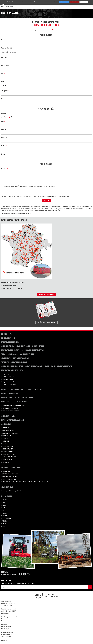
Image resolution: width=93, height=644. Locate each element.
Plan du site (4, 640)
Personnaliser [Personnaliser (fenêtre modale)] (84, 2)
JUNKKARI (5, 513)
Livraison (4, 621)
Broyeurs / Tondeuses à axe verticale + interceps (21, 390)
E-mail (3, 154)
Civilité (4, 114)
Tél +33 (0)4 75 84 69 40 (46, 294)
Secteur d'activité (7, 48)
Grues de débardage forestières (11, 411)
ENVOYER (47, 200)
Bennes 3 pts (6, 334)
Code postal (5, 65)
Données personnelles (7, 633)
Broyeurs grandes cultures (9, 384)
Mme (4, 117)
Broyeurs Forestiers (10, 394)
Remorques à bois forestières (10, 408)
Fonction (4, 138)
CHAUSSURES (6, 471)
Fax (2, 99)
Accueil (3, 7)
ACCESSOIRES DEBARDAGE (10, 433)
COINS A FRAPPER (8, 449)
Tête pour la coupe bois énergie (14, 362)
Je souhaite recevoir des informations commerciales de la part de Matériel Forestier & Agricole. (28, 186)
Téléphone (5, 91)
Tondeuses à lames (8, 379)
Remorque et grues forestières (14, 402)
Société (4, 40)
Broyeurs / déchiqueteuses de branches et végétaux (23, 350)
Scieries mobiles (8, 416)
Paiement (4, 619)
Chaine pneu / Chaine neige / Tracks (12, 491)
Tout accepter (64, 2)
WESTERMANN (7, 518)
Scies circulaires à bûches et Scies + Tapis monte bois (23, 346)
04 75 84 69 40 (8, 605)
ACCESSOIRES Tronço (8, 446)
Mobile (4, 146)
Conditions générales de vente (9, 617)
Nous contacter (5, 613)
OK (90, 587)
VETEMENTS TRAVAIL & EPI (10, 474)
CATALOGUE (6, 462)
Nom (3, 122)
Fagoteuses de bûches (10, 342)
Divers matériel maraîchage (13, 420)
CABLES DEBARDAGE (8, 431)
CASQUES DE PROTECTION (10, 477)
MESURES (5, 438)
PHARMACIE (6, 428)
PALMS (4, 524)
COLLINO (5, 500)
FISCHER (5, 526)
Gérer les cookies (6, 637)
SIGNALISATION (7, 436)
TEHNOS (5, 516)
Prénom (4, 130)
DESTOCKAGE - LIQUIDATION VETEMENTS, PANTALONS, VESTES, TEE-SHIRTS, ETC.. (26, 482)
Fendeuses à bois (8, 338)
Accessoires (6, 424)
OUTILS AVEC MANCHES (9, 457)
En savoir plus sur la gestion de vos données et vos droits (16, 213)
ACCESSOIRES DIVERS (9, 454)
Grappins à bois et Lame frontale (15, 358)
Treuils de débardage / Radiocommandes (18, 354)
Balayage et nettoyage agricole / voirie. (18, 398)
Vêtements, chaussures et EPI (14, 467)
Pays (3, 82)
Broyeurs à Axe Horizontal (12, 370)
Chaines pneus (7, 487)
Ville (3, 73)
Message (4, 169)
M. (11, 117)
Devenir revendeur (6, 627)
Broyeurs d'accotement (9, 377)
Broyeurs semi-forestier (9, 382)
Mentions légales (6, 629)
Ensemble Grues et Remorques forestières (14, 406)
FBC (4, 510)
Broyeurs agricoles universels (10, 374)
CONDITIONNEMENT (8, 452)
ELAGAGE (5, 444)
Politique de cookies (7, 635)
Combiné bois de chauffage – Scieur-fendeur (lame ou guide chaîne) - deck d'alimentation (37, 366)
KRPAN (4, 503)
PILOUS (5, 505)
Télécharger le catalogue (46, 322)
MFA (4, 508)
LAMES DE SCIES (7, 460)
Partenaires (4, 625)
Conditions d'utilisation (46, 196)
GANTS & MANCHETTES (9, 479)
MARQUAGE (6, 441)
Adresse (4, 57)
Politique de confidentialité (62, 196)
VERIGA (5, 521)
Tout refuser (74, 2)
